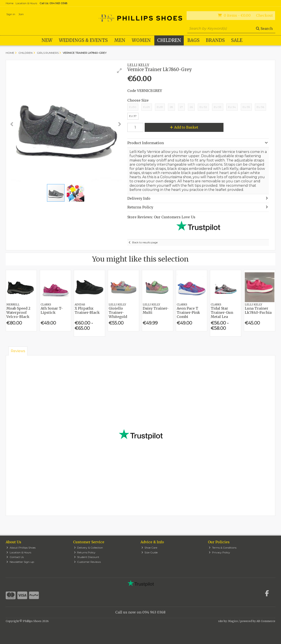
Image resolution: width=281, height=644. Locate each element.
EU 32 (203, 107)
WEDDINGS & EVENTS (83, 40)
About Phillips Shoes (21, 548)
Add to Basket (184, 127)
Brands (215, 40)
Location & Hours (26, 3)
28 (171, 107)
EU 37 (133, 116)
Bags (194, 40)
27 (181, 107)
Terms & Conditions (223, 548)
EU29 (147, 107)
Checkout (264, 15)
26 (191, 107)
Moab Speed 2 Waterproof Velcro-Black (18, 312)
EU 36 (260, 107)
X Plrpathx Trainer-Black (87, 310)
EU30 (133, 107)
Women (141, 40)
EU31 (160, 107)
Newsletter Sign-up (20, 562)
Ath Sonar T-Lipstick (52, 310)
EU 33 (218, 107)
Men (120, 40)
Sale (237, 40)
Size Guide (150, 552)
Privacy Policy (219, 552)
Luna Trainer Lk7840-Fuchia (258, 310)
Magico (233, 621)
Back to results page (145, 242)
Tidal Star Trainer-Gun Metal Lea (222, 312)
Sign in (11, 14)
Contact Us (15, 557)
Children (169, 40)
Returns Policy (85, 552)
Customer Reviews (87, 562)
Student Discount (87, 557)
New (47, 40)
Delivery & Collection (89, 548)
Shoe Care (149, 548)
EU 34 (232, 107)
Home (10, 3)
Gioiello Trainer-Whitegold (118, 312)
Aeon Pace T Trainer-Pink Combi (188, 312)
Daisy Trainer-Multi (156, 310)
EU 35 (246, 107)
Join (21, 14)
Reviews (18, 351)
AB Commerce (266, 621)
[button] (119, 71)
